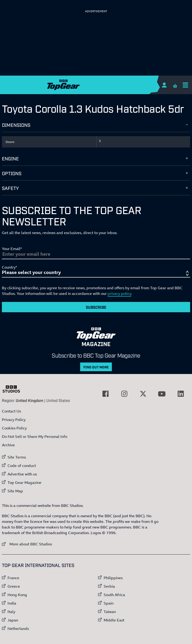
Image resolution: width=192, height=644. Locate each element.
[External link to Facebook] (106, 394)
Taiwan (110, 612)
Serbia (109, 586)
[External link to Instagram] (124, 394)
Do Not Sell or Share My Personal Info (35, 436)
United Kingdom (29, 400)
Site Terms (17, 457)
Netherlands (18, 629)
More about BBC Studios (27, 544)
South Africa (114, 595)
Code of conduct (22, 466)
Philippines (113, 578)
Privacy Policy (14, 420)
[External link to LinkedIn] (181, 394)
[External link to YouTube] (162, 394)
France (13, 578)
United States (58, 400)
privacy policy (119, 293)
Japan (13, 620)
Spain (109, 603)
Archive (8, 445)
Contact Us (11, 411)
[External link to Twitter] (143, 394)
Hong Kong (17, 595)
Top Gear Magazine (24, 482)
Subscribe (96, 307)
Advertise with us (22, 474)
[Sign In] (164, 85)
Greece (14, 586)
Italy (11, 612)
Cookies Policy (14, 428)
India (12, 603)
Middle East (114, 620)
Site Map (15, 491)
